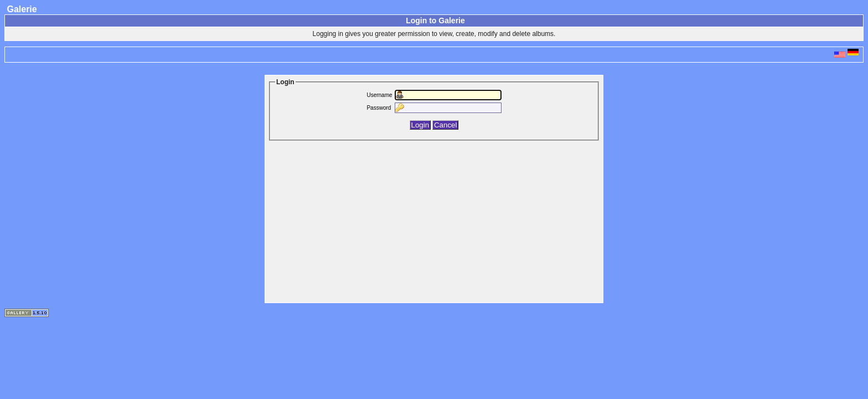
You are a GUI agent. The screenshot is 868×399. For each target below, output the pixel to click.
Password (379, 108)
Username (379, 95)
